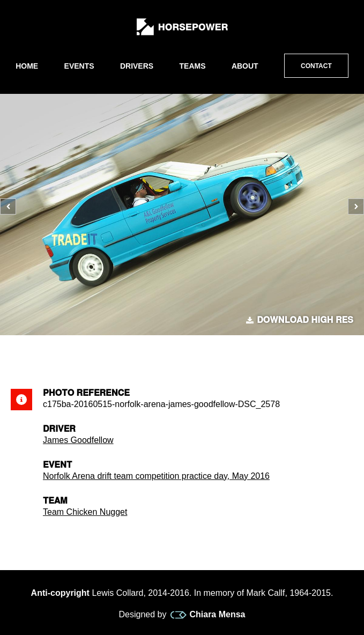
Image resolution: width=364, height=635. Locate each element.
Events (79, 66)
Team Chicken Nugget (85, 512)
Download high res (300, 320)
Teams (193, 66)
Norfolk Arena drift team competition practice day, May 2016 (156, 476)
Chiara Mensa (208, 615)
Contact (316, 66)
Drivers (137, 66)
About (245, 66)
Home (27, 66)
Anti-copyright (60, 593)
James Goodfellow (78, 440)
